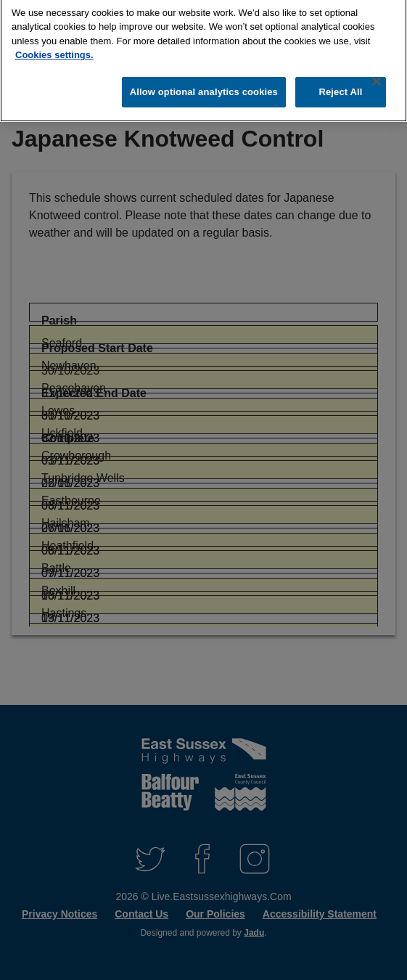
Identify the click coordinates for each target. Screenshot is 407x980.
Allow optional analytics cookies (204, 85)
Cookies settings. (54, 49)
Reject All (340, 85)
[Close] (377, 75)
